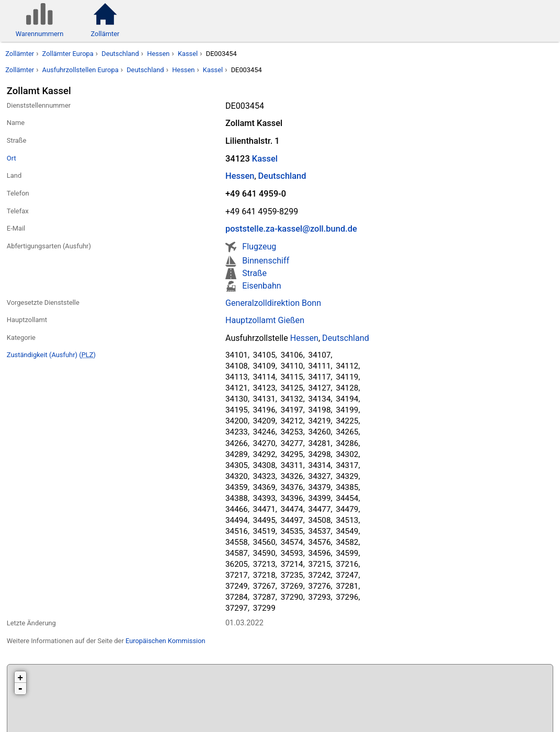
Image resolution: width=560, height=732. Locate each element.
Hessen (158, 54)
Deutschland (120, 54)
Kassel (188, 54)
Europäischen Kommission (165, 641)
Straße (254, 273)
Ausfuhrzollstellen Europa (81, 70)
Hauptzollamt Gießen (265, 320)
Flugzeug (259, 247)
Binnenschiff (266, 261)
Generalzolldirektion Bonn (273, 303)
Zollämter (20, 54)
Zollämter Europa (68, 54)
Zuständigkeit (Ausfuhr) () (51, 355)
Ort (12, 158)
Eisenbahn (261, 286)
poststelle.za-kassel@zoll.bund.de (291, 229)
